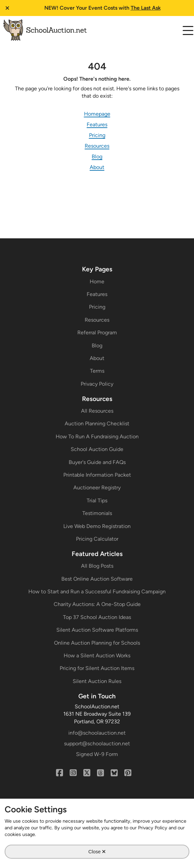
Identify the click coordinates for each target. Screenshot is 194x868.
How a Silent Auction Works (97, 655)
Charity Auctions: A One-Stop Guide (97, 604)
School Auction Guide (97, 449)
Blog (97, 156)
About (97, 167)
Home (97, 281)
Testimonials (97, 513)
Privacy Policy (97, 384)
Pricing (97, 135)
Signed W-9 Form (97, 754)
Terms (97, 371)
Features (97, 124)
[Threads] (100, 773)
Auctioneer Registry (97, 487)
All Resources (97, 411)
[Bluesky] (114, 773)
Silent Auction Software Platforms (97, 630)
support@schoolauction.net (97, 743)
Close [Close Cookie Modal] (97, 851)
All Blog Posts (97, 566)
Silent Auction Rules (97, 681)
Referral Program (97, 332)
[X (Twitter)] (87, 773)
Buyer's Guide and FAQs (97, 462)
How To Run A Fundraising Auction (97, 436)
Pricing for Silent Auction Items (97, 668)
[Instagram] (73, 773)
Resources (97, 146)
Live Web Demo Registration (97, 526)
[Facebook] (59, 773)
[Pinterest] (128, 773)
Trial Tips (97, 500)
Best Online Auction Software (97, 579)
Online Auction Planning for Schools (97, 643)
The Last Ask (146, 8)
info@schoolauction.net (97, 733)
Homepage (97, 114)
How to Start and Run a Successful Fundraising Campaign (97, 591)
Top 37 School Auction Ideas (97, 617)
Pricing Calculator (97, 539)
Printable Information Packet (97, 475)
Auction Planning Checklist (97, 423)
